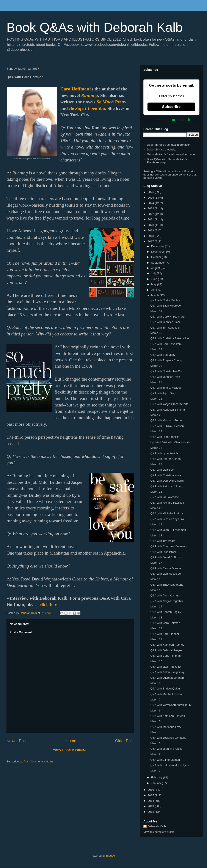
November (158, 252)
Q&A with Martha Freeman (167, 694)
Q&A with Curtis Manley (165, 300)
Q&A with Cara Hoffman (165, 623)
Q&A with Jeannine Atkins (166, 749)
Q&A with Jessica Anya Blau (168, 519)
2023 (151, 208)
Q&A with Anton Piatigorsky (167, 672)
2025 (151, 198)
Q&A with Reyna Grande (166, 568)
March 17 (156, 563)
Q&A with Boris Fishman (165, 656)
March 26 (156, 399)
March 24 (156, 431)
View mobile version (70, 749)
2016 (151, 790)
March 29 (156, 349)
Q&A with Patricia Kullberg (167, 486)
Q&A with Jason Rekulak (166, 667)
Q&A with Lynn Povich (164, 453)
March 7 (155, 700)
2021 (151, 219)
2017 (151, 241)
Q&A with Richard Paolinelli (167, 503)
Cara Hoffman (75, 89)
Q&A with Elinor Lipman (165, 760)
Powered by (172, 120)
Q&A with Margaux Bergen (167, 420)
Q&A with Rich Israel (163, 552)
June (155, 279)
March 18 (156, 535)
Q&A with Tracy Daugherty (167, 585)
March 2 (155, 754)
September (158, 263)
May (154, 284)
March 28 (156, 366)
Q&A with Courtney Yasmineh (169, 546)
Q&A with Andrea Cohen (165, 459)
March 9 (155, 683)
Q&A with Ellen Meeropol (166, 306)
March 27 (156, 382)
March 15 (156, 590)
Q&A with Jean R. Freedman (168, 530)
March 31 (156, 311)
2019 (151, 230)
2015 (151, 795)
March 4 (155, 732)
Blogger (111, 856)
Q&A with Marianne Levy (166, 727)
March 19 (156, 524)
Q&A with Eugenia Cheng (166, 360)
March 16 (156, 579)
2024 (151, 203)
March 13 (156, 617)
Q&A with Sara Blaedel (165, 634)
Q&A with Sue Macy (163, 355)
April (154, 290)
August (156, 268)
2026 (151, 192)
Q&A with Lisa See (162, 470)
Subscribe (171, 107)
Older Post (124, 741)
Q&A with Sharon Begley (166, 612)
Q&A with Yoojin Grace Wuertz (169, 404)
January (157, 783)
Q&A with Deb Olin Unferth (167, 481)
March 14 (156, 606)
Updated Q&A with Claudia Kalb (170, 442)
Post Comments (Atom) (38, 761)
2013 (151, 806)
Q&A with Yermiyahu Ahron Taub (170, 705)
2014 (151, 801)
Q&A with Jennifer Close (165, 322)
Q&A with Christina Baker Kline (169, 338)
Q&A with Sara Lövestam (166, 344)
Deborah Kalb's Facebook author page (171, 154)
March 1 (155, 771)
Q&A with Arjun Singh (164, 393)
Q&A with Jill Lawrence (165, 497)
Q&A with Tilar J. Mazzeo (166, 388)
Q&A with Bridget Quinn (165, 689)
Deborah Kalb (157, 826)
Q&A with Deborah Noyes (166, 650)
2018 (151, 236)
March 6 (155, 711)
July (154, 273)
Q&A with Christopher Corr (167, 371)
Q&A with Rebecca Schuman (168, 410)
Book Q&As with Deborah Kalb (95, 27)
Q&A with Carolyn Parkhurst (168, 317)
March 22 (156, 464)
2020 (151, 225)
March (155, 295)
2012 (151, 812)
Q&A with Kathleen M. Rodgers (170, 765)
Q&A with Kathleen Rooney (167, 645)
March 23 (156, 448)
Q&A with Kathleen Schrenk (168, 716)
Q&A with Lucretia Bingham (167, 678)
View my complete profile (159, 832)
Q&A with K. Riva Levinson (167, 426)
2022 (151, 214)
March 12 (156, 628)
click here (49, 605)
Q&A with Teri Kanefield (165, 328)
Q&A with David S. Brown (166, 557)
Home (71, 741)
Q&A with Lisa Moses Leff (166, 574)
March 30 (156, 333)
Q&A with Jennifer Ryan (165, 377)
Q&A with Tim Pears (163, 541)
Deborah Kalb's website (162, 149)
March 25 (156, 415)
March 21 (156, 492)
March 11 (156, 639)
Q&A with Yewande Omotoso (168, 738)
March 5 (155, 721)
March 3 (155, 743)
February (157, 777)
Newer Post (17, 741)
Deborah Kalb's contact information (169, 145)
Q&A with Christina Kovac (166, 475)
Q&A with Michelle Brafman (167, 513)
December (158, 246)
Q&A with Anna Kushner (165, 595)
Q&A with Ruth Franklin (165, 437)
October (157, 257)
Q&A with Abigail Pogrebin (167, 601)
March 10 (156, 661)
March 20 (156, 508)
